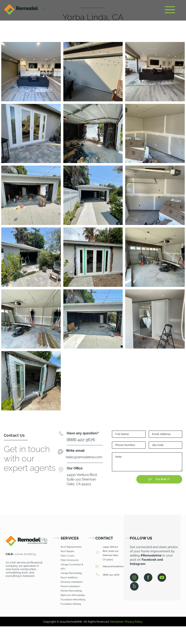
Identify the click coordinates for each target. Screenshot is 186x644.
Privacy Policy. (134, 622)
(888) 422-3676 (111, 575)
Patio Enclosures (70, 560)
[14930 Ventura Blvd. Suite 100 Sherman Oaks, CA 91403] (97, 553)
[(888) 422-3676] (98, 575)
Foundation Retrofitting (73, 600)
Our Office (75, 468)
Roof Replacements (71, 547)
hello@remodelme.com (115, 566)
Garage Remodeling (71, 573)
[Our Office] (61, 470)
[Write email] (60, 452)
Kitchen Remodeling (72, 591)
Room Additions (69, 578)
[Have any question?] (61, 434)
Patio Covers (67, 556)
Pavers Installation (70, 586)
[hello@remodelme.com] (97, 567)
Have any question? (83, 433)
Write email (75, 451)
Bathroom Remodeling (73, 595)
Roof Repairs (67, 551)
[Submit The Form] (159, 479)
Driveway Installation (72, 582)
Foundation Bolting (71, 604)
